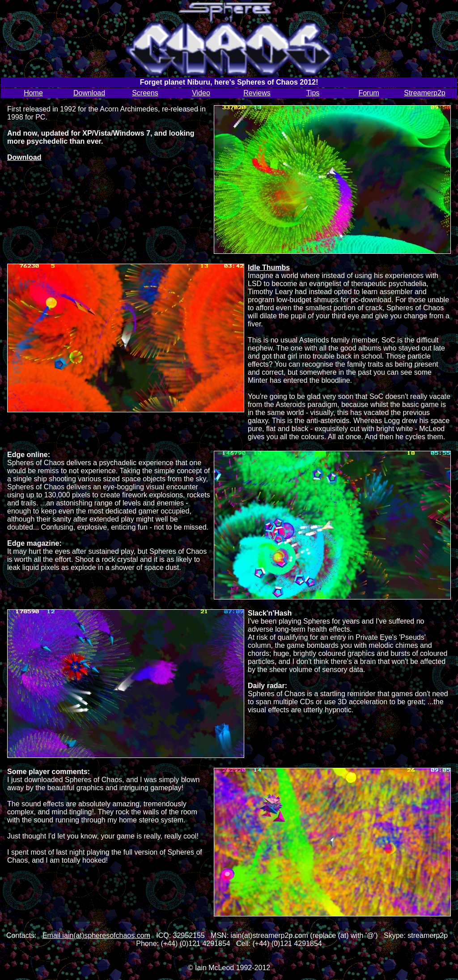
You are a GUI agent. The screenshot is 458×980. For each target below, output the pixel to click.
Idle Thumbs (269, 267)
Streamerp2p (425, 93)
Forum (369, 93)
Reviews (257, 93)
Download (89, 93)
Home (33, 93)
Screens (145, 93)
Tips (313, 93)
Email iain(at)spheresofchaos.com (96, 935)
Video (201, 93)
